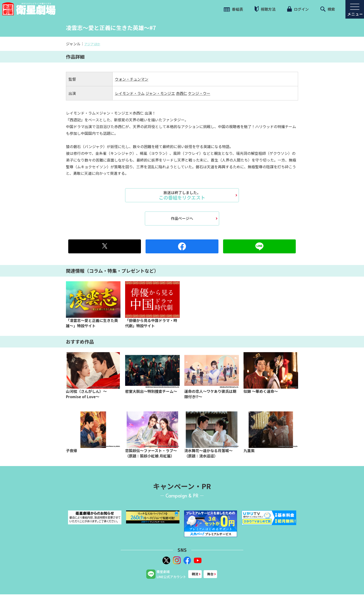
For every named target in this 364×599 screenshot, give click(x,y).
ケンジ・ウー (199, 93)
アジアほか (92, 44)
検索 (328, 9)
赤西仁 (182, 93)
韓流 (195, 574)
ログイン (298, 9)
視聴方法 (265, 9)
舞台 (210, 574)
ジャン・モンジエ (160, 93)
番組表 (233, 9)
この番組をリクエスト (182, 195)
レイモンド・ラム (130, 93)
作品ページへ (182, 218)
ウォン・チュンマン (132, 79)
